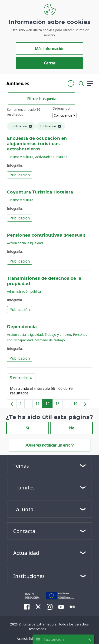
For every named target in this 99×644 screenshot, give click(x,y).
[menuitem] (27, 607)
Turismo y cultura (20, 157)
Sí (27, 428)
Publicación (20, 175)
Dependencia (22, 327)
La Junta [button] (23, 509)
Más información (50, 49)
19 (77, 405)
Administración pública (24, 291)
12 (49, 405)
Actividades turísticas (51, 157)
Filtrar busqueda (42, 99)
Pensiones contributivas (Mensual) (46, 235)
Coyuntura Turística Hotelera (40, 192)
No (72, 428)
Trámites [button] (24, 487)
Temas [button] (21, 466)
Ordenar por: (62, 108)
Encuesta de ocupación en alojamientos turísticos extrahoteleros (37, 144)
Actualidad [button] (26, 553)
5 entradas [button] (23, 379)
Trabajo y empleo (58, 335)
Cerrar (50, 63)
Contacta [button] (24, 531)
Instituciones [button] (29, 576)
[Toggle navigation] (36, 83)
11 (39, 405)
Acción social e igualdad (25, 243)
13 (59, 405)
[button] (71, 83)
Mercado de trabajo (50, 340)
